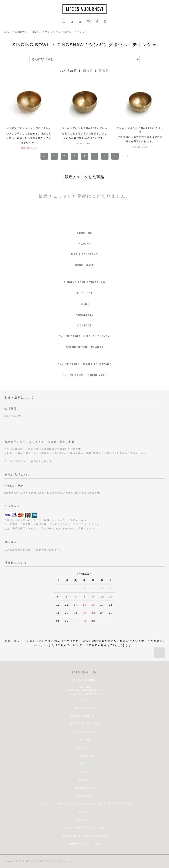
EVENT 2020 (85, 812)
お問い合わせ (84, 740)
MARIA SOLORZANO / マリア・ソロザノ (84, 828)
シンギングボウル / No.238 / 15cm (29, 128)
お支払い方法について (84, 708)
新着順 (104, 71)
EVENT (84, 304)
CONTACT (84, 325)
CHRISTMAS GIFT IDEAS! (84, 844)
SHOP (84, 772)
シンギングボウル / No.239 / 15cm (84, 128)
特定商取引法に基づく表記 (84, 723)
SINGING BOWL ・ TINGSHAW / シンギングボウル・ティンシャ (46, 32)
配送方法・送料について (84, 716)
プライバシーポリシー (84, 732)
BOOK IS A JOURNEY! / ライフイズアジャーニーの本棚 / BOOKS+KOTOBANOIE (84, 804)
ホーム (84, 699)
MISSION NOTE (84, 788)
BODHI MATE (85, 265)
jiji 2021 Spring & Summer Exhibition (84, 836)
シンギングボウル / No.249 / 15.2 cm (140, 130)
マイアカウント (84, 748)
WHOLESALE (85, 315)
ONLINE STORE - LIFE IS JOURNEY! (84, 336)
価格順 (88, 71)
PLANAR (85, 244)
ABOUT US (84, 233)
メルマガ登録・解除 (84, 756)
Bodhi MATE (84, 796)
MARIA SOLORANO (84, 254)
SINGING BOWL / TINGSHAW (84, 282)
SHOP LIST (85, 293)
